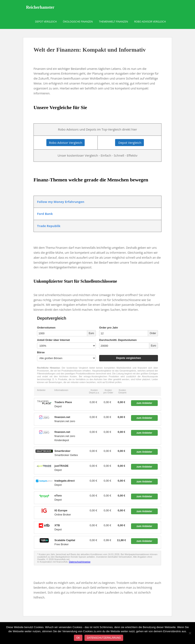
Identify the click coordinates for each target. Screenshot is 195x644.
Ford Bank (45, 214)
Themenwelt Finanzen (113, 22)
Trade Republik (49, 226)
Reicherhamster (40, 7)
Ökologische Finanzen (78, 22)
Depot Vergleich (46, 22)
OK (78, 638)
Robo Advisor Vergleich (150, 22)
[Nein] (190, 633)
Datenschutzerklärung (104, 638)
